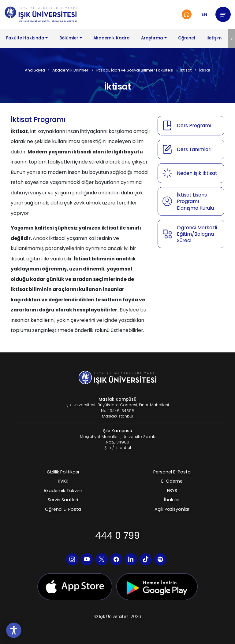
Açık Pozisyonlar (172, 509)
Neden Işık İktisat (197, 173)
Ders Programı (194, 125)
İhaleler (172, 500)
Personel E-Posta (172, 472)
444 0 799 (117, 536)
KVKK (63, 481)
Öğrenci (187, 38)
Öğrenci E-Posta (63, 509)
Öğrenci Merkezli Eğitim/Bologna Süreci (197, 234)
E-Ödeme (172, 481)
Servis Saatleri (63, 500)
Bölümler (69, 38)
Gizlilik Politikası (63, 472)
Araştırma (152, 38)
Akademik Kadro (111, 38)
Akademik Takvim (63, 491)
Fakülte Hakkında (25, 38)
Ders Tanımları (194, 149)
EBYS (172, 491)
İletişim (214, 38)
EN (204, 14)
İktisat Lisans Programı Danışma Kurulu (195, 201)
